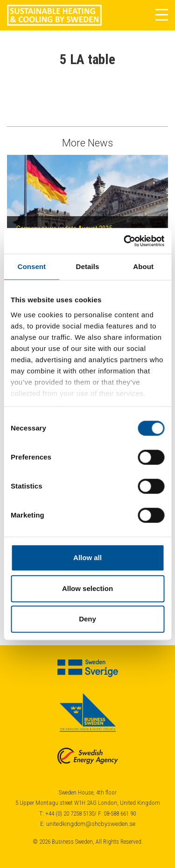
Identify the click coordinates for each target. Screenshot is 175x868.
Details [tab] (88, 266)
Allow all (87, 558)
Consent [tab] (31, 266)
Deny (87, 619)
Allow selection (87, 588)
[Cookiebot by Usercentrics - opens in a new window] (125, 241)
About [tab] (143, 266)
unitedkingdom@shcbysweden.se (91, 824)
